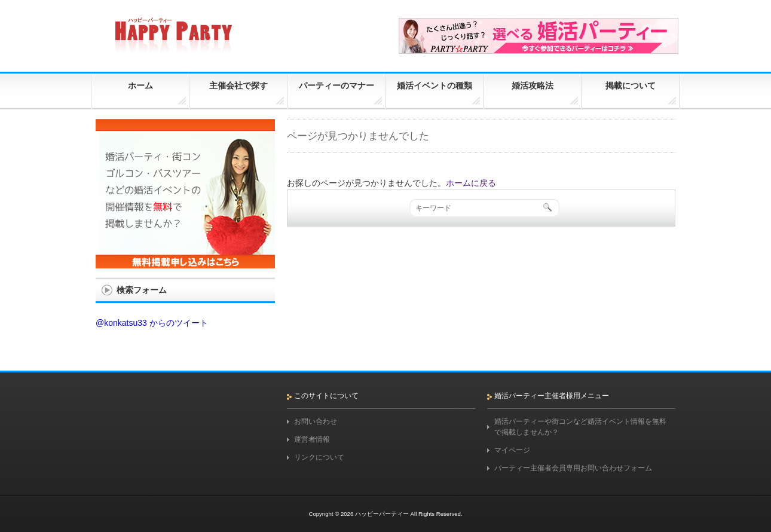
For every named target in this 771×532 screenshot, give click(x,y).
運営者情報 (312, 439)
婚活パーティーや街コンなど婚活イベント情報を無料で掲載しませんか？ (580, 427)
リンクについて (319, 457)
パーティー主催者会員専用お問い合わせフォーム (573, 468)
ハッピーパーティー (382, 514)
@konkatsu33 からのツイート (152, 323)
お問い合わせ (316, 421)
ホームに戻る (471, 183)
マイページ (512, 450)
